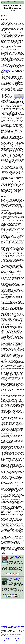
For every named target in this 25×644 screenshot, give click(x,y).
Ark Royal (10, 462)
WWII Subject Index (16, 627)
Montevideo (4, 17)
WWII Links (11, 628)
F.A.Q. (8, 639)
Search (20, 639)
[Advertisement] (19, 17)
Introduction (4, 14)
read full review (8, 572)
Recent (6, 641)
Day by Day (18, 628)
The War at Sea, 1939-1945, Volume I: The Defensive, (14, 580)
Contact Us (14, 639)
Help (3, 639)
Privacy (18, 641)
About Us (12, 641)
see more (14, 594)
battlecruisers (7, 70)
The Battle (4, 15)
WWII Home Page (5, 627)
